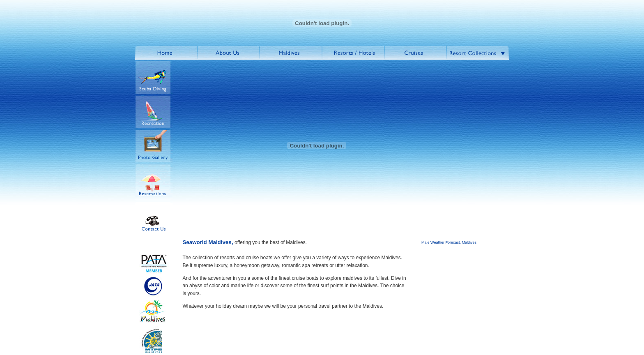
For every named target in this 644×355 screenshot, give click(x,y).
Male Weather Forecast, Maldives (449, 242)
